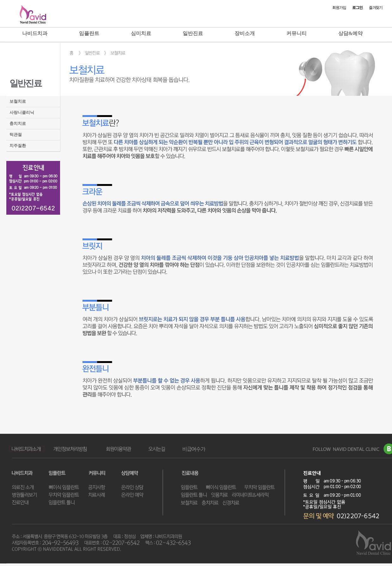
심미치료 (141, 33)
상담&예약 (350, 33)
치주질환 (18, 146)
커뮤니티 (297, 33)
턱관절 (16, 135)
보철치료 (18, 101)
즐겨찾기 (376, 8)
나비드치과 (35, 33)
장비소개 (245, 33)
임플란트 (89, 33)
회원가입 (339, 8)
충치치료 (18, 123)
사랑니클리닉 (22, 112)
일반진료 (193, 33)
